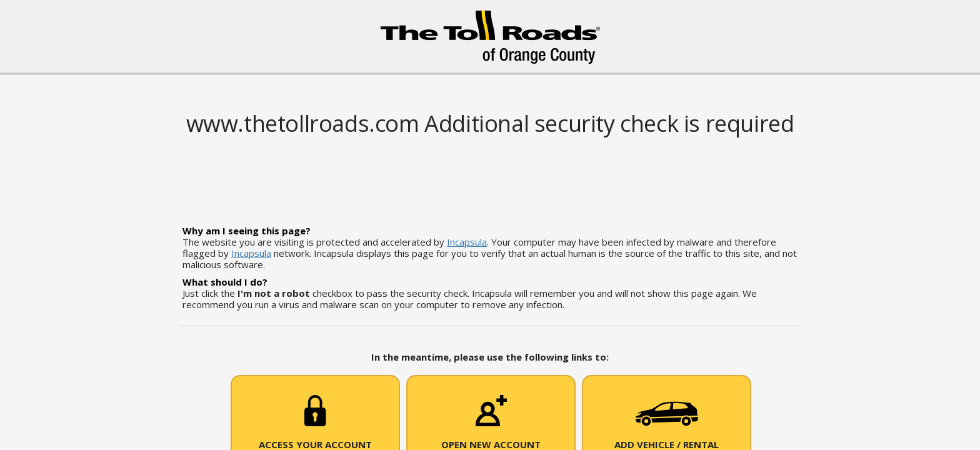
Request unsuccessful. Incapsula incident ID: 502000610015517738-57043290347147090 (490, 225)
